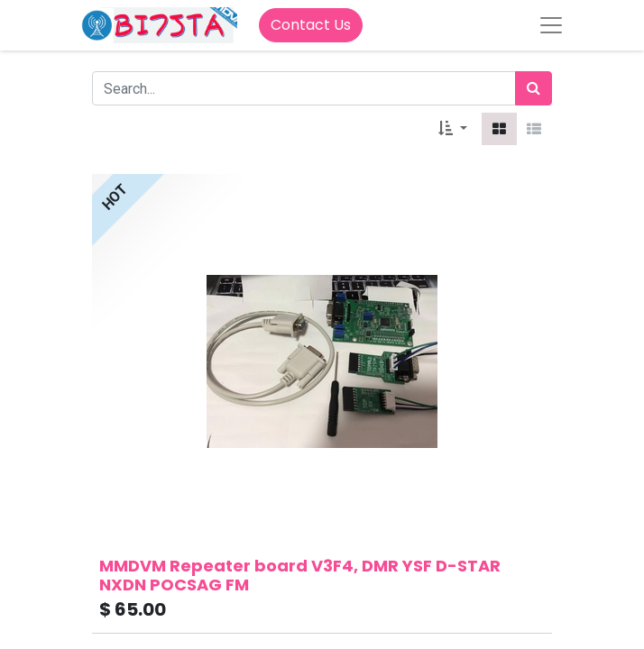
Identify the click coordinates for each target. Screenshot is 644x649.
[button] (453, 129)
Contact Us (311, 25)
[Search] (534, 88)
